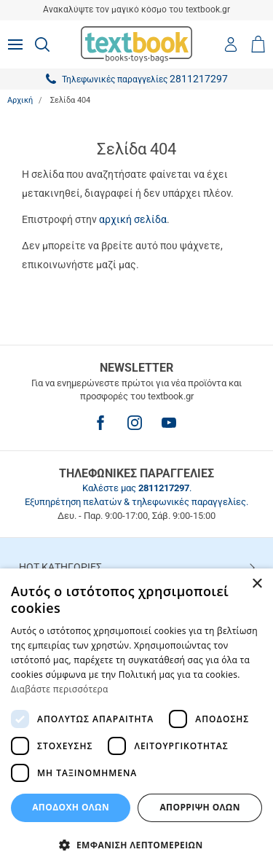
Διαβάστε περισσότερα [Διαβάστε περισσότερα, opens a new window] (60, 689)
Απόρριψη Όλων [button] (199, 807)
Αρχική (20, 100)
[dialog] (136, 718)
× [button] (257, 584)
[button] (136, 844)
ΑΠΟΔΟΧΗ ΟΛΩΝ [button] (71, 807)
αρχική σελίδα (133, 219)
